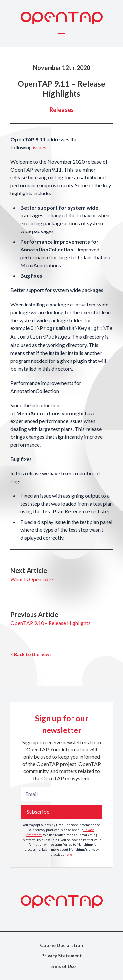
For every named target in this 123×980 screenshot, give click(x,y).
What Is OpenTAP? (32, 579)
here (68, 854)
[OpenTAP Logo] (62, 18)
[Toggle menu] (62, 33)
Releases (62, 110)
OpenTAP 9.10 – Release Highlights (51, 623)
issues (40, 147)
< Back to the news (31, 654)
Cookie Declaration (61, 945)
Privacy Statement (62, 956)
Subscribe (38, 812)
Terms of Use (61, 966)
